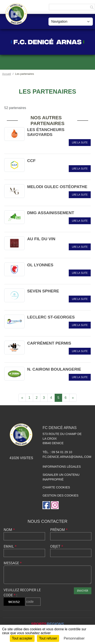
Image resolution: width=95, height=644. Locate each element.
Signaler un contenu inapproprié (61, 477)
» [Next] (73, 398)
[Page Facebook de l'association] (46, 505)
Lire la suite (80, 142)
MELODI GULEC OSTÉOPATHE (57, 187)
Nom (9, 530)
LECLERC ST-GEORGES (51, 317)
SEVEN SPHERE (43, 291)
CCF (31, 161)
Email (10, 546)
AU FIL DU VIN (41, 239)
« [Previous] (22, 398)
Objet (57, 546)
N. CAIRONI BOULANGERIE (54, 369)
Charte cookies (56, 487)
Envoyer (83, 591)
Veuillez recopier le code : (22, 592)
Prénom (59, 530)
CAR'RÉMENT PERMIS (49, 343)
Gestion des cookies (60, 495)
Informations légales (62, 467)
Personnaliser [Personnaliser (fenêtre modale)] (74, 638)
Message (13, 563)
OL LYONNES (40, 265)
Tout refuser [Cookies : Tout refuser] (48, 638)
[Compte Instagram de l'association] (55, 505)
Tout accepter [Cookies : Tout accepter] (22, 638)
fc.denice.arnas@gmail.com (67, 457)
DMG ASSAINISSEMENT (51, 213)
